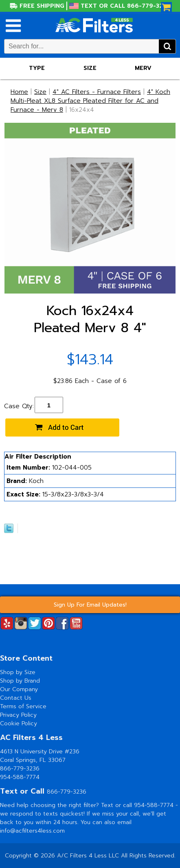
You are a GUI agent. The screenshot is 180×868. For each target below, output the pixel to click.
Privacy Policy (18, 715)
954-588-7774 (20, 777)
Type (37, 68)
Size (90, 68)
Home (19, 92)
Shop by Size (18, 672)
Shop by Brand (20, 681)
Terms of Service (23, 706)
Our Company (19, 689)
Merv (143, 68)
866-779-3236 (20, 769)
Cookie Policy (19, 723)
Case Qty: (19, 406)
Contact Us (16, 698)
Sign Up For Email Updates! (90, 605)
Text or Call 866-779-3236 (125, 6)
